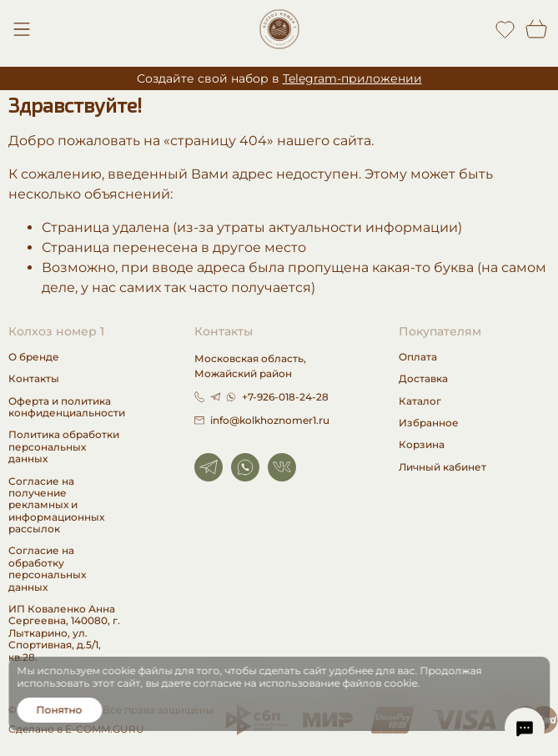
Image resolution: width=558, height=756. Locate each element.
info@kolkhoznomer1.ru (262, 420)
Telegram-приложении (352, 78)
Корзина (422, 445)
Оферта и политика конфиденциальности (67, 407)
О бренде (34, 357)
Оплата (418, 357)
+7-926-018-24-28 (285, 397)
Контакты (34, 379)
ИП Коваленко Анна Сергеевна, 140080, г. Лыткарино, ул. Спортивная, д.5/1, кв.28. (64, 633)
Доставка (423, 379)
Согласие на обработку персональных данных (47, 569)
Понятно (60, 710)
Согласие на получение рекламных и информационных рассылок (56, 506)
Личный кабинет (442, 467)
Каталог (420, 401)
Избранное (429, 423)
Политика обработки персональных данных (64, 447)
